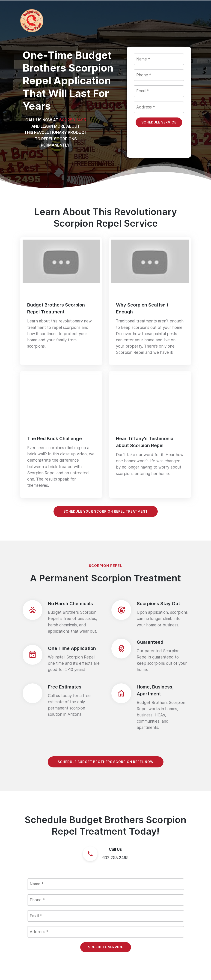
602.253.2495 (115, 858)
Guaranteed (150, 642)
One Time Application (72, 648)
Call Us (115, 849)
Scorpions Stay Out (158, 604)
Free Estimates (65, 687)
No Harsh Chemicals (70, 604)
